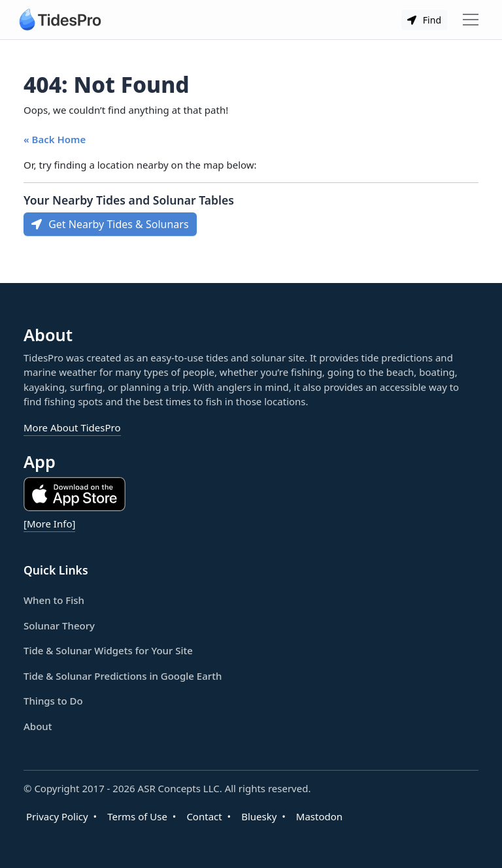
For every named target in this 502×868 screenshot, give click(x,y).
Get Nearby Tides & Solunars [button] (110, 224)
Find (424, 20)
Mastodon (319, 816)
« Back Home (55, 139)
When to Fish (54, 600)
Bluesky (259, 816)
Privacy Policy (57, 816)
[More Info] (49, 524)
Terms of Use (137, 816)
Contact (204, 816)
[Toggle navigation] (471, 20)
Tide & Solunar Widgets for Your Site (108, 650)
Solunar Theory (59, 626)
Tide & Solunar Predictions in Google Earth (123, 676)
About (38, 726)
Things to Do (53, 701)
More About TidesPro (72, 427)
